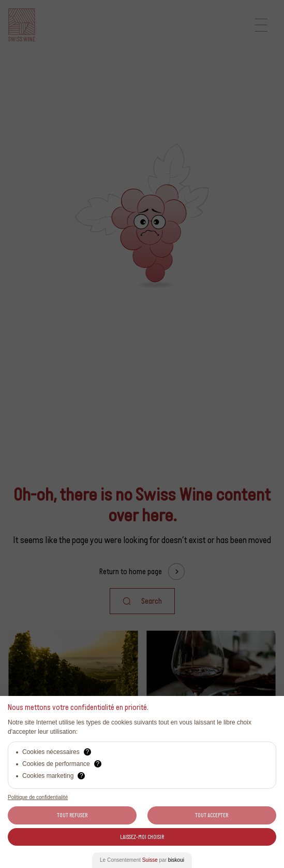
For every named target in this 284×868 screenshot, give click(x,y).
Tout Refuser (72, 815)
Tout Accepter (212, 815)
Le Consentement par (142, 860)
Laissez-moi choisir (142, 837)
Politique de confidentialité (38, 797)
